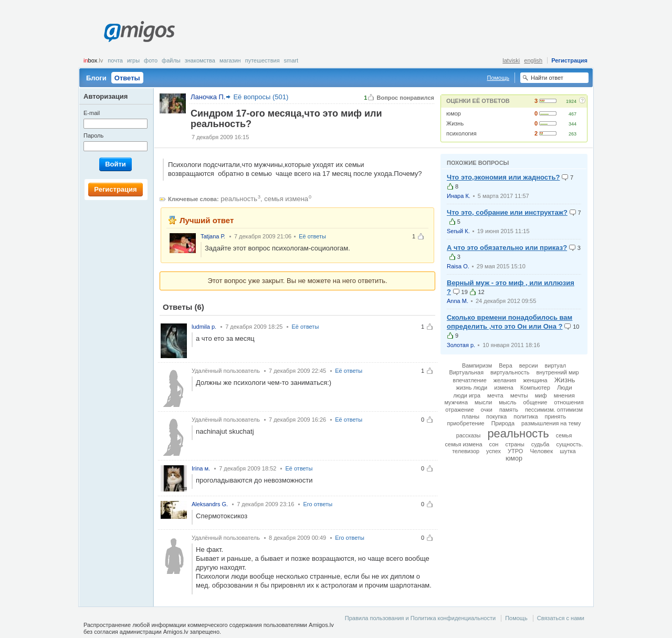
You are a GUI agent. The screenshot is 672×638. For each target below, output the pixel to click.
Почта (115, 60)
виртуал (555, 365)
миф (541, 395)
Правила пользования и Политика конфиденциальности (420, 618)
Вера (505, 365)
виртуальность (510, 372)
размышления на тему (551, 423)
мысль (507, 402)
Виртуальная (466, 372)
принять (556, 416)
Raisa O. (458, 266)
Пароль (93, 135)
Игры (133, 60)
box (93, 60)
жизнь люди (471, 388)
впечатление (470, 380)
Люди (565, 388)
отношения (569, 402)
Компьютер (535, 388)
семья (564, 435)
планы (471, 416)
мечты (519, 395)
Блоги (96, 78)
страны (514, 444)
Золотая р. (461, 345)
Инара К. (459, 196)
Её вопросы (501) (261, 97)
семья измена (286, 199)
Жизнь (455, 123)
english (533, 60)
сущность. (569, 444)
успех (493, 451)
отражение (459, 410)
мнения (564, 395)
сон (494, 444)
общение (535, 402)
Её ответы (312, 236)
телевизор (466, 451)
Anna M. (458, 301)
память (509, 410)
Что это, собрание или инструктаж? (507, 212)
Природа (503, 423)
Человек (541, 451)
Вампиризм (477, 365)
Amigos (139, 32)
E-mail (92, 113)
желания (505, 380)
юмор (454, 113)
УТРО (515, 451)
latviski (511, 60)
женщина (535, 380)
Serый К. (458, 231)
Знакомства (200, 60)
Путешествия (262, 60)
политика (526, 416)
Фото (151, 60)
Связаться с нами (561, 618)
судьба (540, 444)
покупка (496, 416)
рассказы (469, 435)
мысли (483, 402)
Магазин (230, 60)
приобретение (466, 423)
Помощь (498, 78)
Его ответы (318, 504)
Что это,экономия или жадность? (503, 177)
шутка (568, 451)
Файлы (171, 60)
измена (504, 388)
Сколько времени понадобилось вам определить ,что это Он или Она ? (510, 322)
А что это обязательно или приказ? (507, 248)
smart (291, 60)
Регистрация (569, 60)
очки (487, 410)
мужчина (456, 402)
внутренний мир (557, 372)
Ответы (127, 78)
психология (461, 133)
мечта (495, 395)
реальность (239, 199)
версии (529, 365)
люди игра (467, 395)
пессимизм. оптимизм (554, 410)
